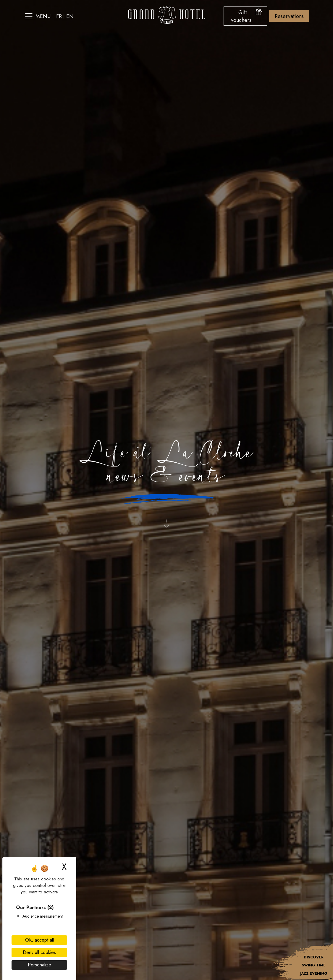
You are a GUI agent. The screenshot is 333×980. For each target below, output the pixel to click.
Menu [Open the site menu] (38, 16)
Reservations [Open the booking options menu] (289, 16)
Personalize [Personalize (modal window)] (39, 965)
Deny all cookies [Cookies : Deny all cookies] (39, 952)
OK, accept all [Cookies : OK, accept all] (39, 940)
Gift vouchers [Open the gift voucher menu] (246, 16)
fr (59, 16)
